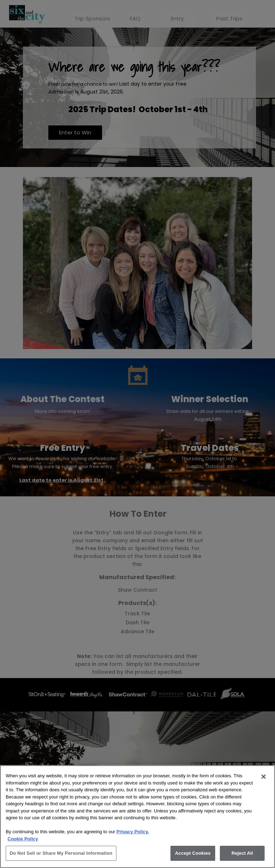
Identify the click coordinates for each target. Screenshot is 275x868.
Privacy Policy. (133, 832)
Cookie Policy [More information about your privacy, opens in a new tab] (23, 839)
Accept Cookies (193, 853)
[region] (137, 817)
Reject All (242, 853)
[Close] (264, 777)
